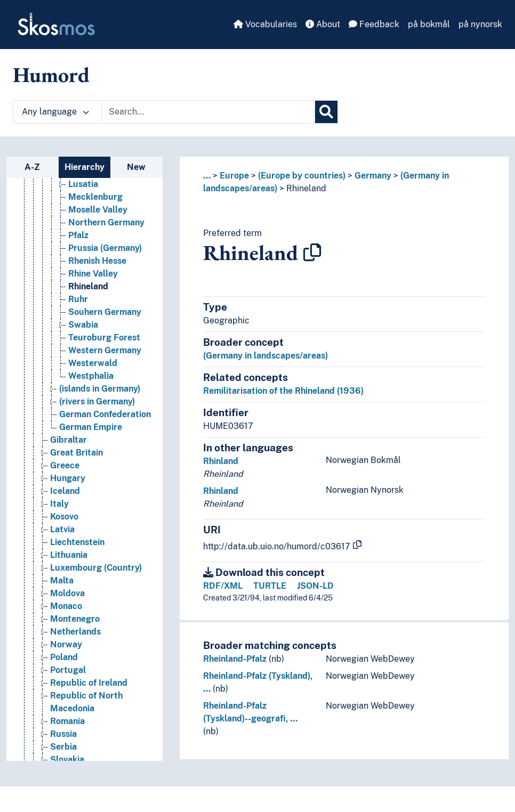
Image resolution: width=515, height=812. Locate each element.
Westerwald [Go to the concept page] (93, 363)
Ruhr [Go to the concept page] (78, 299)
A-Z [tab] (32, 167)
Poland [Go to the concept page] (64, 657)
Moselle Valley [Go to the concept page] (98, 210)
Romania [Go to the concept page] (67, 721)
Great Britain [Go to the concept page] (77, 453)
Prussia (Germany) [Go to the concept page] (105, 248)
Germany (373, 176)
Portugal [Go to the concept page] (68, 670)
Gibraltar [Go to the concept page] (69, 440)
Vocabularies (265, 24)
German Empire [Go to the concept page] (91, 427)
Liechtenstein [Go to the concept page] (77, 542)
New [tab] (136, 167)
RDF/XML (223, 586)
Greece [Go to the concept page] (65, 465)
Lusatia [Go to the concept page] (83, 184)
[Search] (326, 112)
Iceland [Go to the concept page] (65, 491)
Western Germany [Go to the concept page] (105, 350)
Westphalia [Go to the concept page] (91, 376)
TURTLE (270, 586)
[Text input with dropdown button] (208, 112)
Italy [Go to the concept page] (59, 504)
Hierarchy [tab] (85, 167)
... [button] (207, 176)
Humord (51, 75)
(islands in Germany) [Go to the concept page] (100, 389)
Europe (234, 176)
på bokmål (429, 24)
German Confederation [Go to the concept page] (105, 414)
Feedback (374, 24)
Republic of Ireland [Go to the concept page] (89, 683)
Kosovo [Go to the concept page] (64, 517)
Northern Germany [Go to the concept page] (106, 222)
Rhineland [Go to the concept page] (88, 286)
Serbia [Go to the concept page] (63, 747)
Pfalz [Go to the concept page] (78, 235)
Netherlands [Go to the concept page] (75, 632)
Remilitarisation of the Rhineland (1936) (283, 391)
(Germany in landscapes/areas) (265, 356)
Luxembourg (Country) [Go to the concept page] (96, 568)
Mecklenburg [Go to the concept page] (95, 197)
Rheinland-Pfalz (235, 659)
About (323, 24)
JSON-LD (315, 586)
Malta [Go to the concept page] (62, 580)
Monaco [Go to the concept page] (66, 606)
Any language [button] (55, 112)
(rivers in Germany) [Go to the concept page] (97, 401)
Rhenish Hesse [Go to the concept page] (97, 261)
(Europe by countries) (302, 176)
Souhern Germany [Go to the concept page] (105, 312)
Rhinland (221, 461)
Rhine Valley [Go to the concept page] (93, 274)
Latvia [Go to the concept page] (62, 529)
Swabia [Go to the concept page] (83, 325)
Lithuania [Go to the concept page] (69, 555)
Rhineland (306, 188)
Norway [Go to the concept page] (66, 644)
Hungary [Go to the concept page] (68, 478)
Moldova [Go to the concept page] (67, 593)
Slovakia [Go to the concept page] (67, 760)
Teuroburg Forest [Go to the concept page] (104, 338)
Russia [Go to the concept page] (63, 734)
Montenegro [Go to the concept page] (75, 619)
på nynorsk (480, 24)
